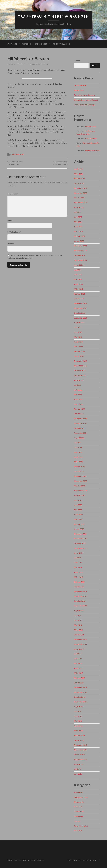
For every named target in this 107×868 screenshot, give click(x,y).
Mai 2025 (78, 222)
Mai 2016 (78, 721)
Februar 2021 (79, 467)
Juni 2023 (78, 332)
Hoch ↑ (96, 860)
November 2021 (81, 423)
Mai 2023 (78, 337)
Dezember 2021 (80, 418)
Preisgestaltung (15, 163)
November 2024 (81, 250)
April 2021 (78, 457)
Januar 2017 (79, 683)
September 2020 (81, 491)
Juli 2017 (78, 654)
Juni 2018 (78, 620)
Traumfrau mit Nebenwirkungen (53, 16)
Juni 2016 (78, 716)
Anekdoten (79, 792)
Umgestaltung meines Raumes (86, 100)
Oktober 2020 (80, 486)
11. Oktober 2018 (15, 64)
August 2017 (79, 649)
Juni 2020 (78, 505)
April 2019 (78, 572)
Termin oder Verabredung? (85, 105)
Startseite (12, 44)
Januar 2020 (79, 529)
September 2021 (81, 433)
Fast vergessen (91, 138)
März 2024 (78, 289)
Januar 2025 (79, 241)
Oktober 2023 (80, 313)
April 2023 (78, 342)
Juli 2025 (78, 212)
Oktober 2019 (80, 543)
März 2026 (78, 174)
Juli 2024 (78, 270)
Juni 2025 (78, 217)
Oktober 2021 (80, 428)
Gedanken (78, 807)
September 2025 (81, 202)
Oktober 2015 (80, 755)
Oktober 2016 (80, 697)
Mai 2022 (78, 394)
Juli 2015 (78, 769)
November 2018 (81, 596)
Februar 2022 (79, 409)
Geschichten (79, 811)
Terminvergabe (80, 85)
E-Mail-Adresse (14, 232)
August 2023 (79, 322)
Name (10, 220)
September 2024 (81, 260)
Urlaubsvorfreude (92, 150)
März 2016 (78, 731)
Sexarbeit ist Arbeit (60, 163)
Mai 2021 (78, 452)
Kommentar (13, 194)
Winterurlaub (91, 126)
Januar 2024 (79, 298)
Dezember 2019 (80, 534)
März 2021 (78, 462)
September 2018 (81, 606)
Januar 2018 (79, 635)
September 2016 (81, 702)
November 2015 (81, 750)
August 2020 (79, 495)
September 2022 (81, 375)
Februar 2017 (79, 678)
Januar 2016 (79, 740)
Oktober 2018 (80, 601)
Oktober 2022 (80, 370)
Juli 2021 (78, 442)
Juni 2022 (78, 390)
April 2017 (78, 668)
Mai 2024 (78, 279)
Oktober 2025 (80, 198)
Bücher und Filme (81, 797)
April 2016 (78, 726)
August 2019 (79, 553)
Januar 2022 (79, 414)
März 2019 (78, 577)
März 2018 (78, 630)
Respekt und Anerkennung (85, 95)
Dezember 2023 (80, 303)
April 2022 (78, 399)
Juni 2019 (78, 563)
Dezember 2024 (80, 246)
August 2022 (79, 380)
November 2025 (81, 193)
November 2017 (81, 644)
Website (11, 244)
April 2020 (78, 515)
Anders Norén (85, 860)
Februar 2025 (79, 236)
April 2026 (78, 169)
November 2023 (81, 308)
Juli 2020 (78, 500)
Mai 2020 (78, 510)
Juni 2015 (78, 774)
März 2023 (78, 346)
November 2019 (81, 539)
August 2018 (79, 611)
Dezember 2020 (80, 476)
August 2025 (79, 207)
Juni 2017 (78, 659)
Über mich (26, 44)
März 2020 (78, 519)
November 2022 (81, 366)
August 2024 (79, 265)
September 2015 (81, 759)
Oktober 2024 (80, 255)
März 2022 (78, 404)
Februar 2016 (79, 735)
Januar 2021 (79, 471)
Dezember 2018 (80, 591)
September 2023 (81, 318)
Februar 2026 (79, 178)
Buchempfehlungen (61, 44)
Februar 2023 (79, 351)
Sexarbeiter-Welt (18, 154)
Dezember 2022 (80, 361)
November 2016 (81, 692)
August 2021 (79, 438)
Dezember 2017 (80, 639)
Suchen (77, 61)
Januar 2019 (79, 587)
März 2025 (78, 231)
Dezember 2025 (80, 188)
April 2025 (78, 226)
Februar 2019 (79, 582)
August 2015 (79, 764)
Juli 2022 (78, 385)
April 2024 (78, 284)
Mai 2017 (78, 663)
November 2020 (81, 481)
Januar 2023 (79, 356)
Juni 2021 (78, 447)
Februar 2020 (79, 524)
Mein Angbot (41, 44)
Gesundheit (79, 816)
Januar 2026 (79, 183)
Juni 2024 (78, 274)
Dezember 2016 (80, 687)
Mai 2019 (78, 567)
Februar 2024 (79, 294)
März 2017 (78, 673)
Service (77, 821)
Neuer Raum (79, 90)
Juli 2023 (78, 327)
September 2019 (81, 548)
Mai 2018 (78, 625)
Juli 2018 (78, 615)
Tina (27, 64)
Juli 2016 (78, 711)
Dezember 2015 (80, 745)
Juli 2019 (78, 558)
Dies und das (79, 802)
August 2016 (79, 707)
